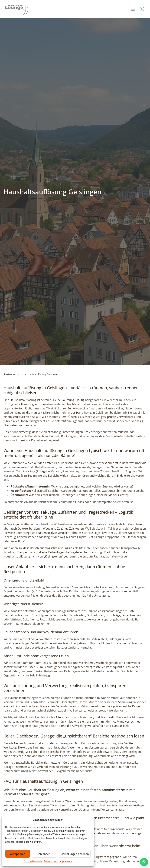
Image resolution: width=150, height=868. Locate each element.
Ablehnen (44, 854)
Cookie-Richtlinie (33, 862)
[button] (133, 9)
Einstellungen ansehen (75, 854)
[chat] (144, 862)
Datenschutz (51, 862)
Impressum (66, 862)
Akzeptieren (18, 854)
